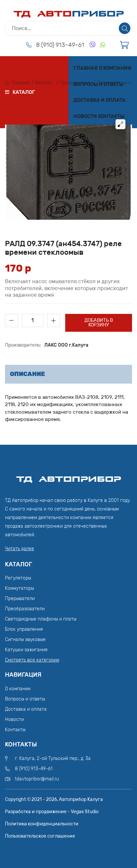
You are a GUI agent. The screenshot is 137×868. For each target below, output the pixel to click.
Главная (86, 68)
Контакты (111, 116)
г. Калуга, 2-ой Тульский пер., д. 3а (53, 758)
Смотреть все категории (32, 660)
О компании (115, 68)
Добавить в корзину (99, 323)
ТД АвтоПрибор (68, 476)
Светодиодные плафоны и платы (41, 619)
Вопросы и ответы (98, 84)
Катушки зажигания (26, 650)
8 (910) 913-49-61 (60, 45)
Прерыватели (20, 599)
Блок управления (24, 629)
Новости (85, 116)
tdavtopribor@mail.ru (37, 779)
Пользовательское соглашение (40, 836)
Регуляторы (18, 578)
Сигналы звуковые (25, 640)
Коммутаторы (20, 588)
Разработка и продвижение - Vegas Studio (52, 812)
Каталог (44, 83)
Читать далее (20, 549)
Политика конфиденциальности (42, 824)
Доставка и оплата (100, 100)
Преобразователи (25, 609)
